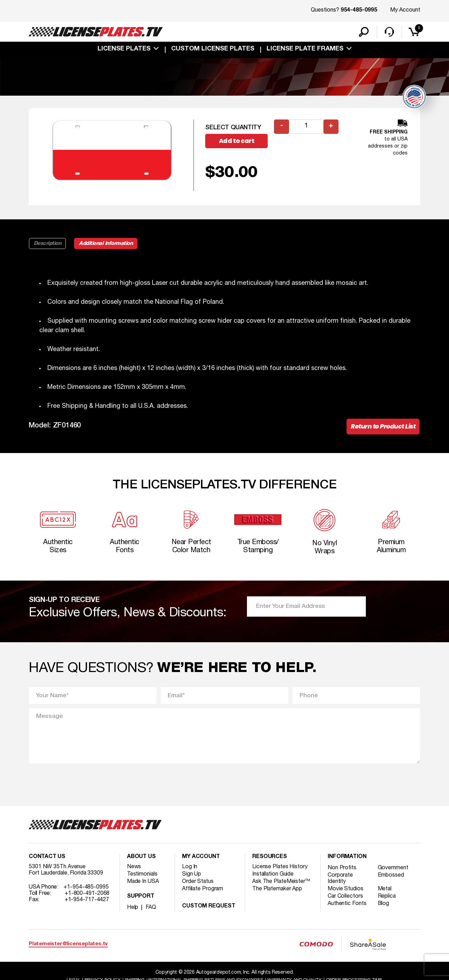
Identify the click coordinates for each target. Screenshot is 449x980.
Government (393, 870)
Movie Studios (346, 891)
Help (133, 910)
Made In (143, 884)
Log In (190, 869)
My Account (405, 10)
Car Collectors (346, 898)
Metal (385, 891)
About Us (141, 859)
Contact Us (47, 859)
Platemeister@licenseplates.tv (68, 946)
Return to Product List (382, 427)
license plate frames (305, 50)
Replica (387, 898)
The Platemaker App (277, 891)
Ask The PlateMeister (281, 884)
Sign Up (192, 876)
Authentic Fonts (347, 906)
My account (201, 859)
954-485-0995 (359, 11)
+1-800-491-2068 (87, 896)
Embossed (391, 877)
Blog (384, 906)
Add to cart (237, 142)
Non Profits (342, 870)
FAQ (151, 910)
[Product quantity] (306, 127)
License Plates (124, 50)
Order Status (198, 884)
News (134, 869)
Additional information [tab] (107, 244)
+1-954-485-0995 (86, 889)
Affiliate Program (203, 891)
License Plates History (280, 869)
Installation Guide (273, 876)
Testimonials (142, 876)
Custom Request (209, 909)
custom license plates (213, 50)
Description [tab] (48, 244)
